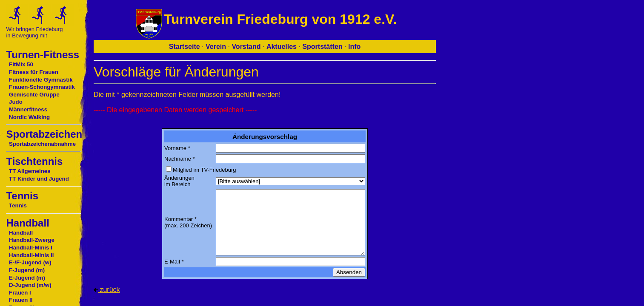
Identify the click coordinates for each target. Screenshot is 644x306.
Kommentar (179, 219)
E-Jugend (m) (27, 278)
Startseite (185, 47)
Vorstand (246, 47)
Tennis (18, 205)
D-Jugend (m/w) (30, 285)
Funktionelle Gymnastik (41, 80)
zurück (107, 290)
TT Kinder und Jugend (39, 179)
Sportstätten (322, 47)
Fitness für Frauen (34, 72)
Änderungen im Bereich (179, 181)
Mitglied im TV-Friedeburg (205, 170)
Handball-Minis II (31, 255)
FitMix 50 (21, 64)
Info (354, 47)
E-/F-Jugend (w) (30, 262)
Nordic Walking (29, 117)
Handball (21, 233)
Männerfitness (28, 109)
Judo (16, 102)
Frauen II (21, 300)
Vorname (175, 148)
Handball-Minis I (31, 248)
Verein (216, 47)
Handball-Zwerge (32, 240)
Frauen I (20, 293)
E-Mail (172, 262)
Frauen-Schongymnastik (42, 87)
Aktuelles (282, 47)
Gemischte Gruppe (34, 95)
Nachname (178, 159)
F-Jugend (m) (27, 270)
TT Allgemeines (30, 171)
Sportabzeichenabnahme (42, 144)
